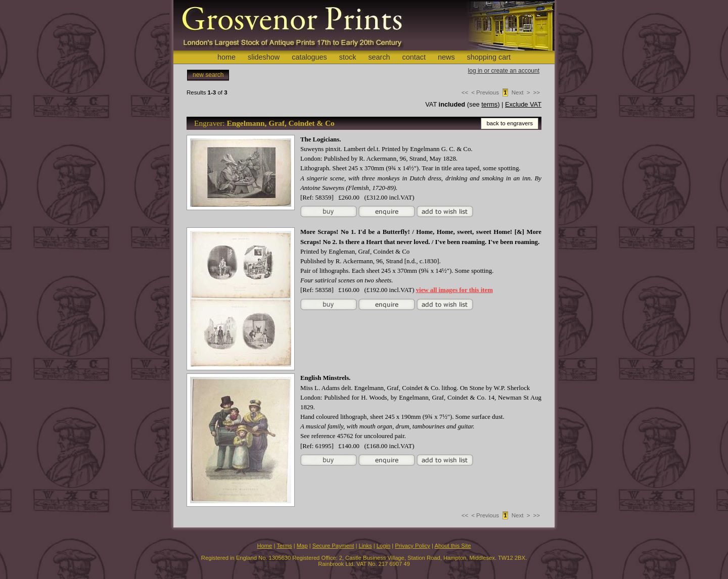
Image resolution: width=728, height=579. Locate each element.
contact (414, 57)
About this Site (452, 546)
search (379, 57)
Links (366, 546)
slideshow (264, 57)
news (446, 57)
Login (383, 546)
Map (302, 546)
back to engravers (510, 123)
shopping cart (489, 57)
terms (489, 104)
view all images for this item (454, 290)
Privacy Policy (413, 546)
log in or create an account (504, 71)
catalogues (309, 57)
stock (348, 57)
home (226, 57)
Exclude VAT (523, 104)
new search (208, 75)
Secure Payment (333, 546)
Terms (284, 546)
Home (264, 546)
